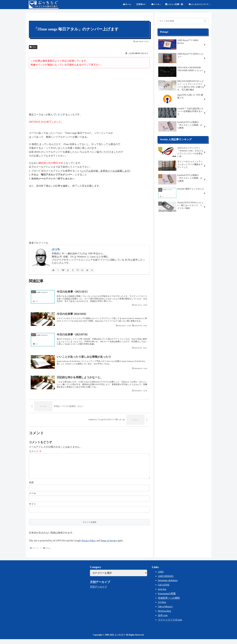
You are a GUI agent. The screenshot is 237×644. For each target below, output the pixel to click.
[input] (183, 21)
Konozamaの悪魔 (167, 598)
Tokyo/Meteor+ (166, 611)
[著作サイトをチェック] (53, 270)
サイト (32, 509)
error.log (162, 594)
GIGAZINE (164, 590)
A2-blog (162, 607)
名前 (31, 487)
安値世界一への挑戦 (169, 603)
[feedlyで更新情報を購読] (87, 270)
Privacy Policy (89, 545)
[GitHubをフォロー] (78, 270)
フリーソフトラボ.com (170, 625)
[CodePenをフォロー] (82, 270)
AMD (161, 577)
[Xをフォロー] (58, 270)
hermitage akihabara (168, 585)
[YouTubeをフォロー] (68, 270)
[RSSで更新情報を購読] (92, 270)
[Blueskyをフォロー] (63, 270)
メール (32, 498)
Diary (33, 47)
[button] (205, 21)
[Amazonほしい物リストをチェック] (73, 270)
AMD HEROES (166, 581)
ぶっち (56, 249)
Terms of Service (109, 545)
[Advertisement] (89, 91)
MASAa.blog (164, 616)
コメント (35, 451)
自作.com (163, 620)
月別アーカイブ (98, 592)
